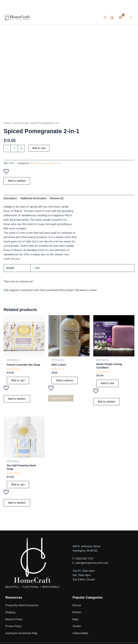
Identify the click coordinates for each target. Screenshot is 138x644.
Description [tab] (10, 198)
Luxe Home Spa (20, 123)
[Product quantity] (14, 148)
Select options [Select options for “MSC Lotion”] (65, 380)
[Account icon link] (112, 17)
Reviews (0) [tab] (57, 198)
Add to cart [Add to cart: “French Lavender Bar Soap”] (18, 380)
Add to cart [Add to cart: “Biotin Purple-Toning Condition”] (107, 383)
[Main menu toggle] (131, 17)
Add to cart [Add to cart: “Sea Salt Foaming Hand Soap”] (18, 485)
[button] (105, 17)
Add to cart (39, 148)
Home (7, 123)
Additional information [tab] (33, 198)
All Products (37, 163)
